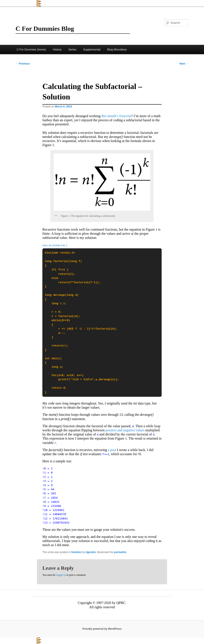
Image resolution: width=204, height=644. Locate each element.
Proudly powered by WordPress (102, 629)
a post (112, 450)
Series (72, 49)
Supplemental (92, 49)
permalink (120, 552)
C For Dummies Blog (45, 28)
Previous (23, 64)
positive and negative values (125, 430)
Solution (76, 552)
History (57, 49)
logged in (61, 575)
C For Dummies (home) (31, 49)
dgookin (91, 552)
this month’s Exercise (116, 116)
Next (184, 64)
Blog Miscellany (117, 49)
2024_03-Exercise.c (55, 245)
